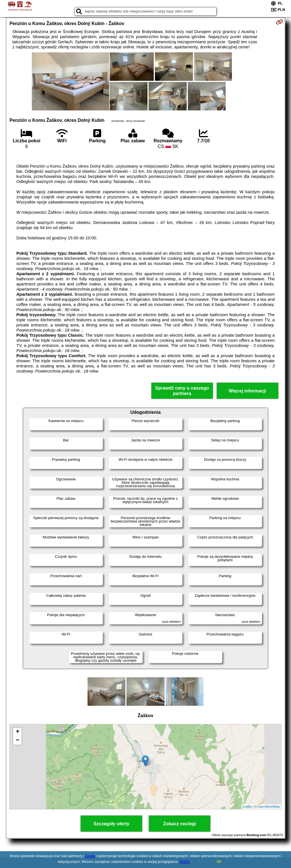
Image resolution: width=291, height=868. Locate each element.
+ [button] (17, 732)
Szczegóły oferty (111, 824)
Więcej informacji (247, 391)
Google (90, 856)
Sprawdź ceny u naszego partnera (182, 391)
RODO (185, 862)
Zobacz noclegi (180, 824)
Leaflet (247, 807)
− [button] (17, 741)
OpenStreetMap (269, 807)
